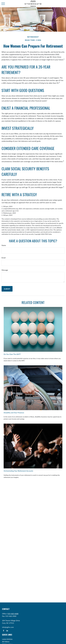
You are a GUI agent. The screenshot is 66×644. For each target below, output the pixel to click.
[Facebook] (3, 631)
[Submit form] (7, 289)
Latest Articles (7, 639)
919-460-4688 (13, 614)
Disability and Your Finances (14, 413)
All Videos (6, 642)
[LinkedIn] (7, 631)
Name (4, 245)
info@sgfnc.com (8, 627)
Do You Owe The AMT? (12, 354)
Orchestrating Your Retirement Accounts (18, 471)
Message (5, 270)
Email (4, 258)
